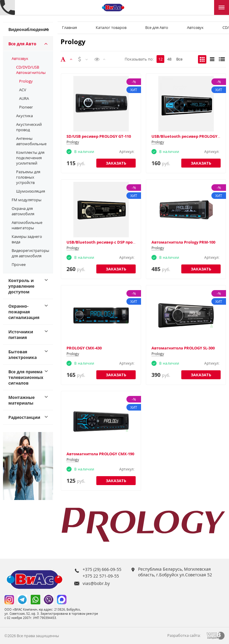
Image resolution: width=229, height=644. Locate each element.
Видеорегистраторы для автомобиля (30, 253)
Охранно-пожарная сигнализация (24, 312)
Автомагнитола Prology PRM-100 (183, 242)
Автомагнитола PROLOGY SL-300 (183, 348)
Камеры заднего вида (27, 239)
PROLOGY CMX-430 (84, 348)
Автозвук (20, 58)
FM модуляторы (27, 200)
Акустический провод (29, 127)
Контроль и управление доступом (21, 286)
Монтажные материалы (21, 400)
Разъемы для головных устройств (28, 177)
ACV (23, 90)
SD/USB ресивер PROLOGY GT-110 (99, 136)
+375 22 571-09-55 (101, 576)
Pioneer (26, 107)
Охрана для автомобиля (23, 211)
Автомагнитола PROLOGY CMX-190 (100, 454)
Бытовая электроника (23, 354)
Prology (26, 81)
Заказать (116, 163)
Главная (69, 27)
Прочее (19, 264)
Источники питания (21, 335)
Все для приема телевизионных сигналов (26, 377)
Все (179, 59)
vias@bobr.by (96, 583)
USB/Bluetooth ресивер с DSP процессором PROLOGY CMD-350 (128, 242)
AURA (24, 98)
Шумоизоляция (31, 191)
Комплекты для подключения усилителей (30, 158)
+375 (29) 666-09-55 (102, 569)
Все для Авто (22, 44)
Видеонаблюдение (29, 29)
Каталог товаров (111, 27)
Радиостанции (24, 417)
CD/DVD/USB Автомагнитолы (31, 70)
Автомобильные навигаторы (27, 225)
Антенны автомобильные (31, 141)
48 (169, 59)
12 (160, 59)
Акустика (24, 116)
